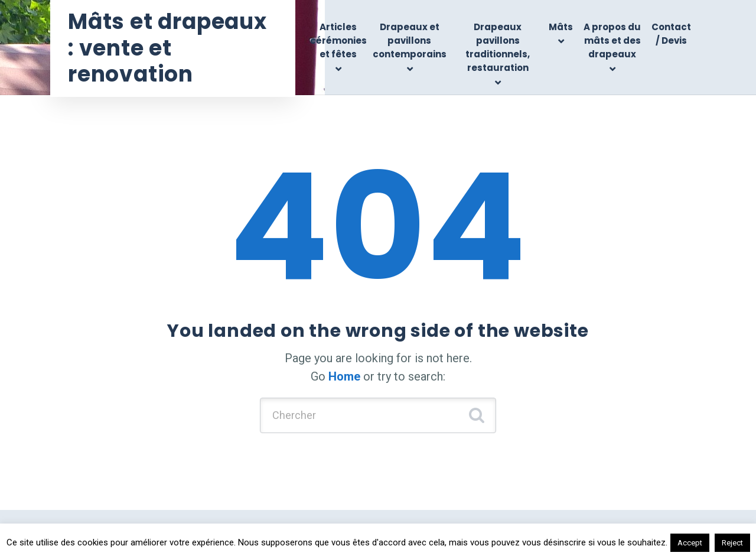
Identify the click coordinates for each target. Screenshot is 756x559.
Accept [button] (690, 543)
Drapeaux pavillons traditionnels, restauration (498, 48)
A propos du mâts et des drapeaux (612, 41)
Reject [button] (732, 543)
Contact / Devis (671, 34)
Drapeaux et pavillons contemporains (410, 41)
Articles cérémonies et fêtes (338, 41)
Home (344, 376)
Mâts (561, 27)
